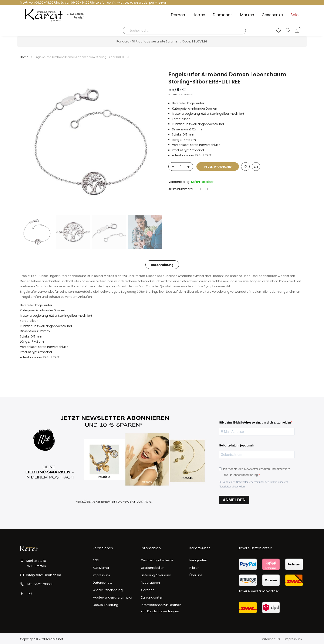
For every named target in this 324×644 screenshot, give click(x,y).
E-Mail (161, 3)
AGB (96, 560)
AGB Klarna (101, 568)
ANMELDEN (234, 500)
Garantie (148, 590)
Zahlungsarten (152, 597)
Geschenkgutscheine (157, 560)
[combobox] (184, 31)
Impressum (101, 575)
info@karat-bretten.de (44, 575)
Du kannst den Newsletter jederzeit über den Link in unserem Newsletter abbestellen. (254, 484)
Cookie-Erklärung (105, 605)
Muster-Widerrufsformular (113, 597)
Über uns (196, 575)
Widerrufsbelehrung (108, 590)
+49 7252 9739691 (127, 3)
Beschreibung (162, 265)
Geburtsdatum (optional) (236, 445)
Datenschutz (103, 583)
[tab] (162, 265)
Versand (188, 95)
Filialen (194, 568)
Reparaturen (150, 583)
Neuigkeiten (198, 560)
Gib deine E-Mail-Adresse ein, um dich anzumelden (255, 422)
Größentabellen (153, 568)
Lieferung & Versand (156, 575)
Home (24, 57)
